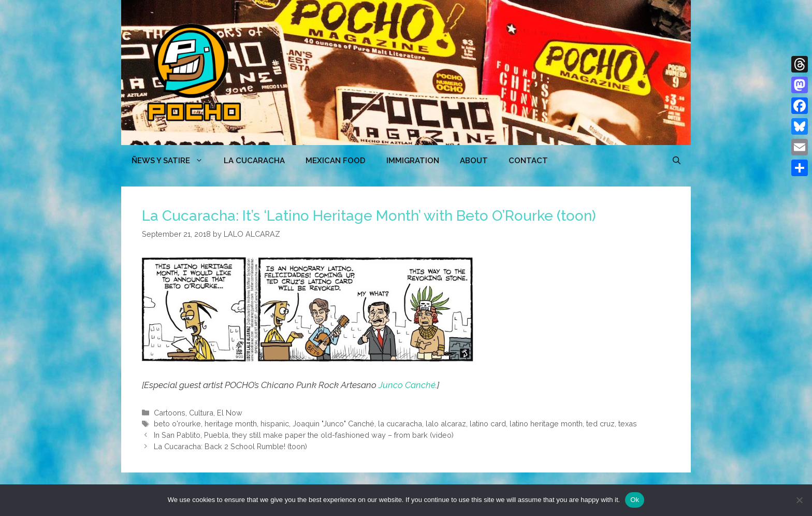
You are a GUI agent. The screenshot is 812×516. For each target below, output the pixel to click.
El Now (230, 413)
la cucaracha (400, 424)
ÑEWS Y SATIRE (172, 161)
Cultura (201, 413)
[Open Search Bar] (677, 161)
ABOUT (474, 161)
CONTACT (528, 161)
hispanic (275, 424)
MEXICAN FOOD (336, 161)
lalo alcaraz (446, 424)
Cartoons (170, 413)
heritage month (231, 424)
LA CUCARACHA (254, 161)
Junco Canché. (408, 385)
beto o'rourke (177, 424)
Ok (635, 500)
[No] (799, 500)
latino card (488, 424)
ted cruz (600, 424)
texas (628, 424)
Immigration (413, 161)
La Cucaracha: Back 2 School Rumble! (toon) (230, 446)
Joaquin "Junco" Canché (334, 424)
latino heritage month (546, 424)
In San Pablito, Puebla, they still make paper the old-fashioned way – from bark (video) (304, 435)
